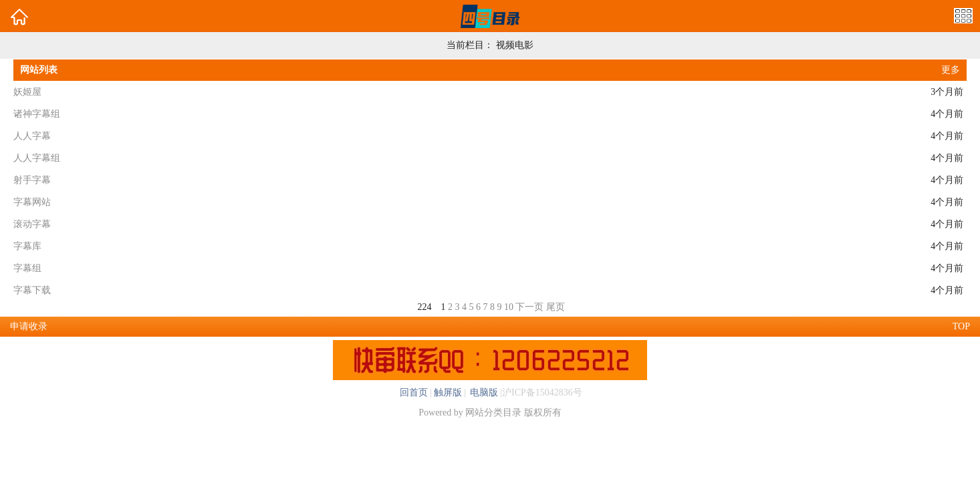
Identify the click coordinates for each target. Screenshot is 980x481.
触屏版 (448, 392)
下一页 (529, 307)
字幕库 (27, 246)
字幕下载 (32, 290)
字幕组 (27, 268)
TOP (961, 326)
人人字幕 (32, 136)
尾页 (556, 307)
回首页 (414, 392)
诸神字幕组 (37, 114)
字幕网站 (32, 202)
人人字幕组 (37, 158)
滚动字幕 (32, 224)
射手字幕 (32, 180)
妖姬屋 (27, 92)
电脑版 (483, 392)
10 (509, 307)
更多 (951, 70)
